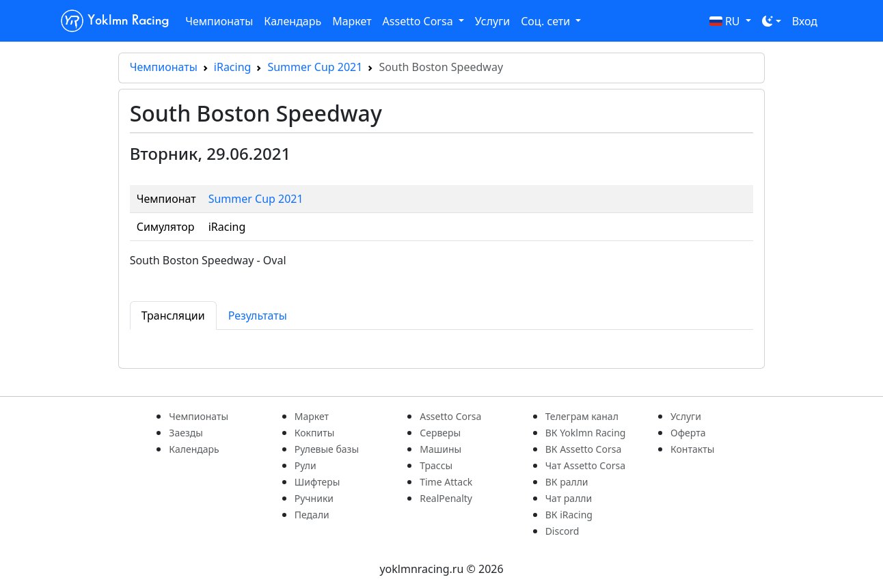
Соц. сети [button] (547, 21)
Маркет (352, 21)
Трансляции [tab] (173, 316)
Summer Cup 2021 (315, 67)
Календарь (293, 21)
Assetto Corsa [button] (419, 21)
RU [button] (726, 21)
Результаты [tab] (258, 316)
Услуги (492, 21)
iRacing (233, 67)
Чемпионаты (219, 21)
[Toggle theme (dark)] (772, 21)
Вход (805, 21)
